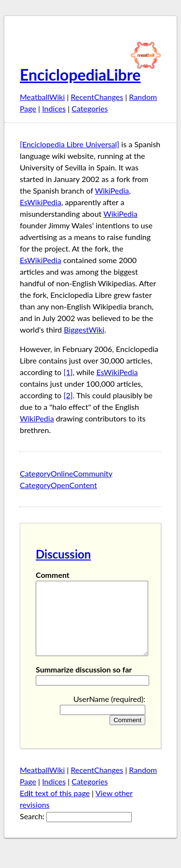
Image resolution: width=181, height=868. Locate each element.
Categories (90, 108)
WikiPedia (112, 190)
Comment (53, 575)
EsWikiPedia (41, 202)
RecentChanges (97, 97)
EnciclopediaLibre (80, 75)
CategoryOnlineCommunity (66, 473)
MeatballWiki (42, 97)
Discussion (63, 554)
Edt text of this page (55, 807)
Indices (54, 108)
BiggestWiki (84, 329)
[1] (68, 372)
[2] (68, 395)
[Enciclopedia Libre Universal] (70, 144)
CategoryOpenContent (58, 485)
